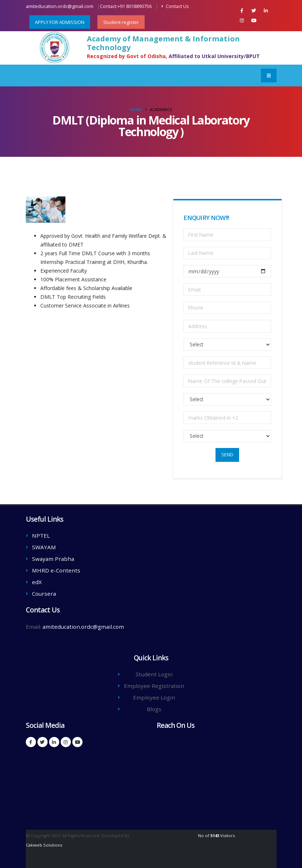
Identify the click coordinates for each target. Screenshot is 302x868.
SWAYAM (44, 547)
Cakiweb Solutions (44, 845)
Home (136, 109)
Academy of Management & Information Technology (163, 43)
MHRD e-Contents (56, 570)
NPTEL (41, 535)
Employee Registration (154, 686)
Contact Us (175, 6)
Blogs (154, 709)
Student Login (154, 674)
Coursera (44, 594)
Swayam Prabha (53, 559)
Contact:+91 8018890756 (126, 6)
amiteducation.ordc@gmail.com (60, 6)
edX (37, 582)
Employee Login (154, 697)
